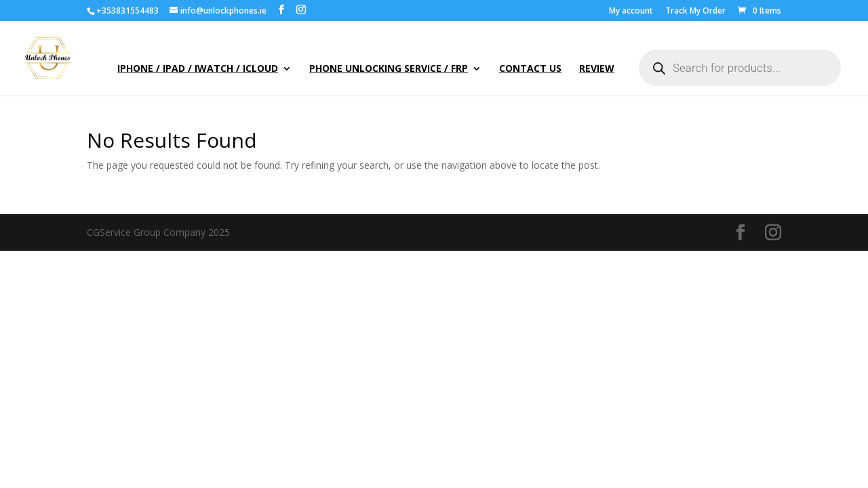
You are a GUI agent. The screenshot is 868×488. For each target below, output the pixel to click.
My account (631, 12)
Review (597, 69)
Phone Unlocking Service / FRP (389, 69)
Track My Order (695, 12)
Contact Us (530, 69)
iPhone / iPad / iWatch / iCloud (198, 69)
